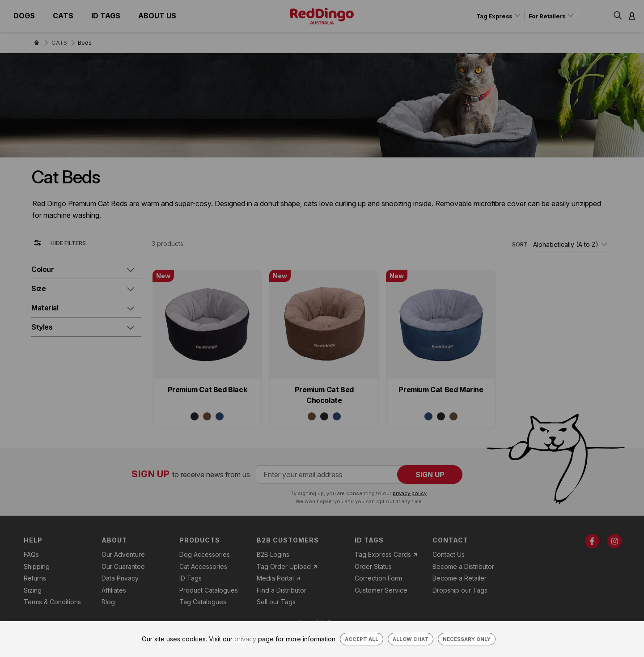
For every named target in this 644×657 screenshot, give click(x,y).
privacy (245, 639)
